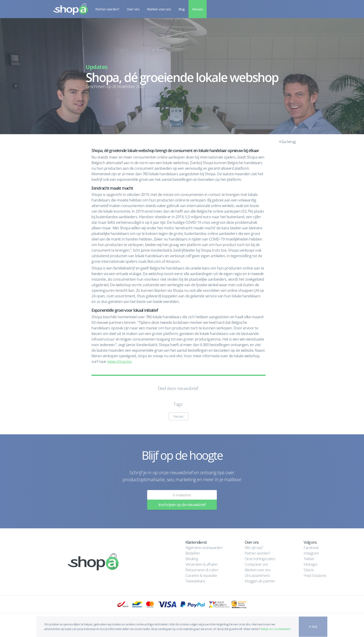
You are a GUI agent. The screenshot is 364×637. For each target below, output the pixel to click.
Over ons (133, 9)
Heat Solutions (315, 575)
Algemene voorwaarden (204, 548)
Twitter (309, 559)
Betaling (192, 559)
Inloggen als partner (260, 581)
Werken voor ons (159, 9)
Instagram (311, 553)
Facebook (311, 548)
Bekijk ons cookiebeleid (275, 629)
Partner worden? (107, 9)
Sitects (309, 570)
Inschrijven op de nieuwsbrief (182, 505)
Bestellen (193, 553)
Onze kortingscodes (260, 559)
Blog (182, 9)
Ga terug (288, 142)
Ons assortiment (257, 575)
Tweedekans (195, 581)
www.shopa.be (119, 361)
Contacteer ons (256, 564)
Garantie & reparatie (201, 575)
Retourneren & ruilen (202, 570)
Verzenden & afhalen (202, 564)
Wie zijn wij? (254, 548)
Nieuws (198, 9)
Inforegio (311, 564)
